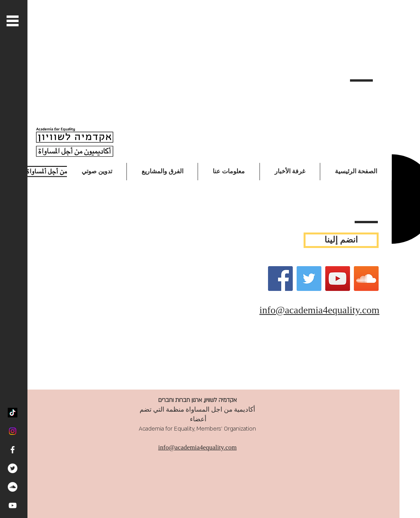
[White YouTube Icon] (13, 505)
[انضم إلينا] (341, 240)
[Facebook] (280, 279)
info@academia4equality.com (319, 310)
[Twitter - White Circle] (13, 468)
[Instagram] (13, 431)
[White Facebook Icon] (13, 450)
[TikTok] (13, 413)
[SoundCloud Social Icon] (366, 279)
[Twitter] (309, 279)
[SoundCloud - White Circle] (13, 487)
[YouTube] (338, 279)
